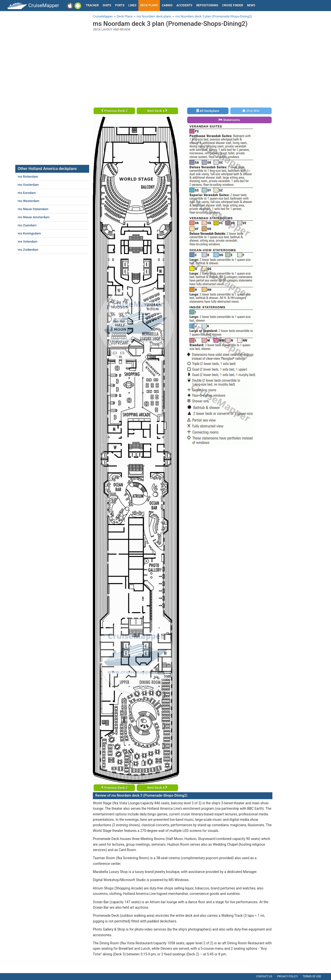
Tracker (92, 5)
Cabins (167, 5)
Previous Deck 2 (114, 111)
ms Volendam (28, 241)
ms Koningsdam (29, 233)
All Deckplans (208, 111)
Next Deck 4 (157, 111)
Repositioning (207, 5)
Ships (107, 5)
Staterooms (229, 120)
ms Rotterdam (28, 177)
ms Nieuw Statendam (33, 209)
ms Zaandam (27, 225)
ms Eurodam (27, 193)
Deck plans (149, 5)
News (251, 5)
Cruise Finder (233, 5)
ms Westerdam (29, 201)
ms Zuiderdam (28, 250)
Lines (133, 5)
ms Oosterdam (28, 185)
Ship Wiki (251, 111)
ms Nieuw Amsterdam (34, 217)
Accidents (184, 5)
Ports (120, 5)
